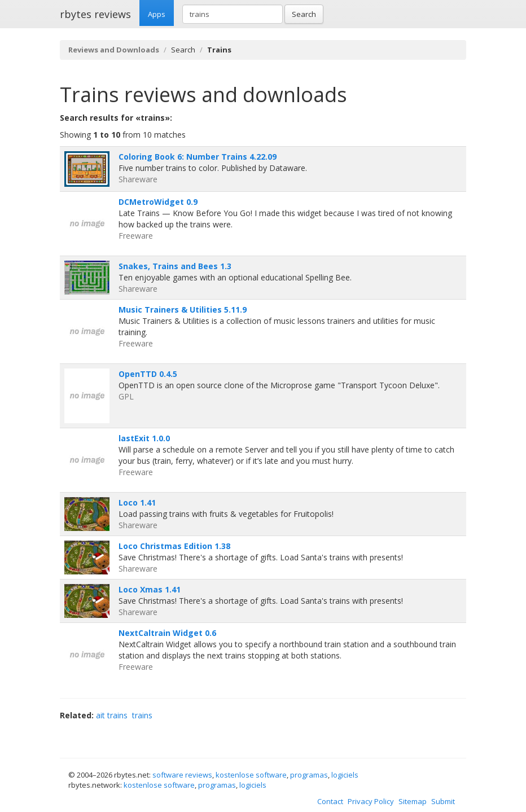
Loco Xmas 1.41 (150, 589)
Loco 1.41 (137, 502)
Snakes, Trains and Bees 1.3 (175, 266)
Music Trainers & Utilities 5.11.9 (183, 310)
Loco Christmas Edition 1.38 (174, 546)
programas (309, 775)
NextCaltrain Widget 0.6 (167, 633)
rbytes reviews (95, 14)
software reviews (182, 775)
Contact (330, 801)
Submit (443, 801)
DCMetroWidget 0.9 (158, 202)
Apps (157, 14)
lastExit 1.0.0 (144, 438)
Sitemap (413, 801)
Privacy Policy (371, 801)
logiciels (345, 775)
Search (304, 14)
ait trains (112, 715)
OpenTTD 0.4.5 (148, 374)
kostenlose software (251, 775)
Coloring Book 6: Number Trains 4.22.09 (198, 157)
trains (142, 715)
